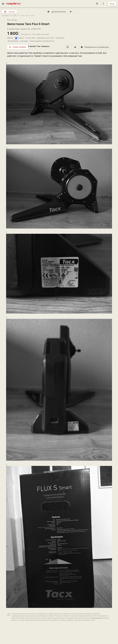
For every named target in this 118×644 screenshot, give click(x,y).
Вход (112, 4)
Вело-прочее (12, 20)
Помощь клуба (97, 618)
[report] (95, 47)
